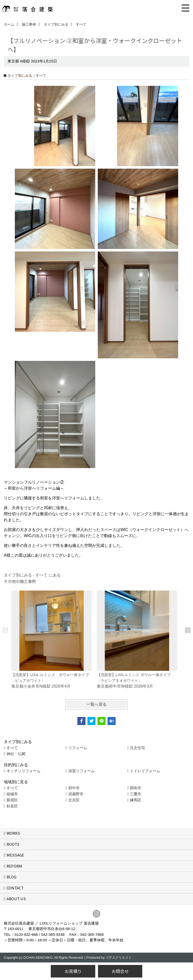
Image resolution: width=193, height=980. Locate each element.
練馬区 (136, 800)
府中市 (74, 788)
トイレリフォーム (145, 771)
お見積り (73, 971)
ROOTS (13, 844)
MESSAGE (15, 855)
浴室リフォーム (82, 771)
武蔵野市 (76, 794)
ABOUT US (16, 899)
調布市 (136, 788)
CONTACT (15, 888)
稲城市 (12, 794)
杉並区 (12, 806)
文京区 (74, 800)
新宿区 (12, 800)
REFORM (14, 866)
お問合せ (120, 971)
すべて (12, 748)
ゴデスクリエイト (119, 958)
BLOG (11, 877)
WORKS (13, 833)
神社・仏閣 (16, 754)
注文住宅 (137, 748)
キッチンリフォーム (23, 771)
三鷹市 (136, 794)
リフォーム (78, 748)
